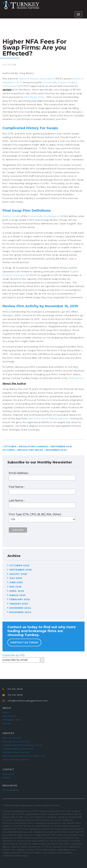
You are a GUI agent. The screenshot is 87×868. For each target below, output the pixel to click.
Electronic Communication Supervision (24, 756)
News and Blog (11, 790)
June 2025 (16, 582)
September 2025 (21, 570)
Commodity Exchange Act (45, 216)
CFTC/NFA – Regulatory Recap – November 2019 (35, 450)
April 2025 (17, 591)
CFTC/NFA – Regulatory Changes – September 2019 (37, 446)
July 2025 (16, 578)
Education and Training (16, 752)
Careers (7, 777)
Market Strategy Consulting (18, 749)
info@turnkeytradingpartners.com (28, 701)
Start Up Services (12, 738)
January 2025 (19, 604)
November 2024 (20, 612)
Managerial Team (12, 720)
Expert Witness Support (16, 760)
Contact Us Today (24, 642)
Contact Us (9, 774)
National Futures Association (36, 79)
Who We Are (9, 716)
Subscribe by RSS (14, 655)
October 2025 (19, 565)
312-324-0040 (15, 689)
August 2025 (18, 574)
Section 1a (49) (11, 216)
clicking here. (76, 378)
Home (6, 712)
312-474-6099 (15, 695)
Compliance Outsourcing (16, 741)
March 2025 (18, 595)
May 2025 (16, 587)
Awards (7, 723)
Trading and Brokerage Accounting (22, 745)
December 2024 (20, 608)
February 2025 (20, 599)
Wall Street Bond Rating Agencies (48, 418)
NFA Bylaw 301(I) (34, 97)
